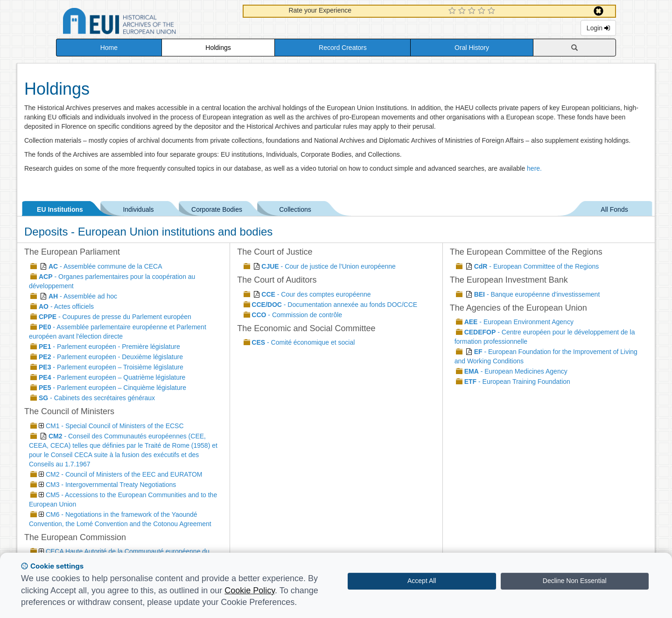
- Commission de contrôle (297, 315)
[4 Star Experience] (483, 11)
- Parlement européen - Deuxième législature (111, 357)
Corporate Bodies (217, 208)
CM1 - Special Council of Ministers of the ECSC (111, 426)
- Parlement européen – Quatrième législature (112, 377)
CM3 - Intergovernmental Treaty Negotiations (107, 485)
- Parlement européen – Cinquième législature (112, 388)
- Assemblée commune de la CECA (105, 266)
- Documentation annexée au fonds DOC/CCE (334, 305)
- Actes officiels (66, 306)
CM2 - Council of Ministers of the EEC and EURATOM (120, 474)
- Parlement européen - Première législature (109, 347)
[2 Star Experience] (463, 11)
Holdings (218, 48)
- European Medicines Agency (516, 371)
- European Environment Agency (519, 322)
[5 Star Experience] (493, 11)
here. (534, 168)
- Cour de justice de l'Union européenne (329, 266)
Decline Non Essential (575, 581)
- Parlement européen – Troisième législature (111, 367)
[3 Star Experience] (473, 11)
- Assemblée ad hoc (83, 296)
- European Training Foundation (517, 382)
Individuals (138, 208)
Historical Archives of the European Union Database (146, 23)
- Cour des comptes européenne (316, 294)
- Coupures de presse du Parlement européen (115, 317)
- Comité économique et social (303, 342)
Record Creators (343, 48)
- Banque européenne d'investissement (537, 294)
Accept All (422, 581)
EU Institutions (60, 208)
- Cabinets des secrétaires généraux (97, 398)
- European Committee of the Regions (537, 266)
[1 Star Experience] (453, 11)
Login (598, 28)
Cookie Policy (250, 590)
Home (109, 48)
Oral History (472, 48)
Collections (295, 208)
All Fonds (614, 208)
